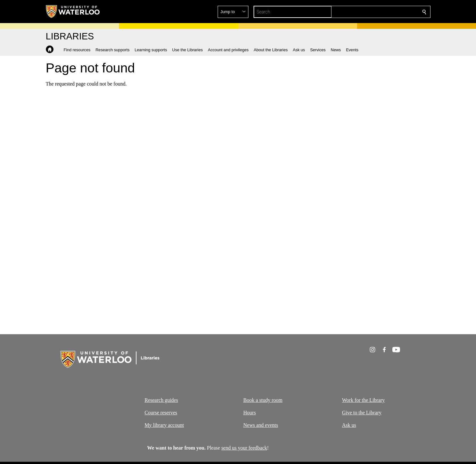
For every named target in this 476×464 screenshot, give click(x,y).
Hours (250, 413)
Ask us (349, 425)
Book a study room (263, 400)
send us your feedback (244, 448)
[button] (378, 12)
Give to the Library (362, 413)
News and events (261, 425)
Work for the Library (363, 400)
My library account (164, 425)
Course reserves (161, 413)
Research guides (161, 400)
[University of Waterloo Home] (73, 12)
